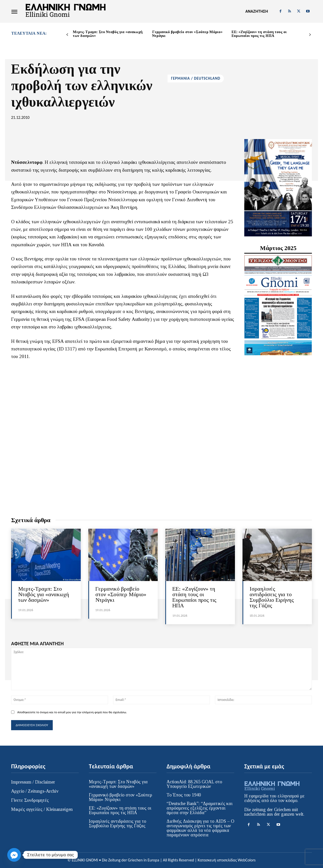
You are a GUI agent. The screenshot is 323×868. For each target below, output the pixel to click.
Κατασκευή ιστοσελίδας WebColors (226, 860)
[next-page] (310, 35)
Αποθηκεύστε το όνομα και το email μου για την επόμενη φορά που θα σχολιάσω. (72, 712)
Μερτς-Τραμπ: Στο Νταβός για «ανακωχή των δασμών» (108, 34)
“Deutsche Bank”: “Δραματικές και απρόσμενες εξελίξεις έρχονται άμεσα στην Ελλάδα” (199, 808)
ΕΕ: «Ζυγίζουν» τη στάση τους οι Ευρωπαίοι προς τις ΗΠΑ (259, 34)
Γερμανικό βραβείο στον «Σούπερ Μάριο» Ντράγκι (187, 34)
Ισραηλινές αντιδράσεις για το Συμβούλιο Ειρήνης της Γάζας (272, 597)
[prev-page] (67, 35)
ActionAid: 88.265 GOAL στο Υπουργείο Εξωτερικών (194, 784)
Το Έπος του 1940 (184, 795)
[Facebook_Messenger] (14, 855)
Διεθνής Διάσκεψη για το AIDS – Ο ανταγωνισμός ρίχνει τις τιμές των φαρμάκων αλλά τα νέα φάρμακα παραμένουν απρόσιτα (200, 828)
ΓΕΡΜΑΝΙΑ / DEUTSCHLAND (196, 79)
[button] (257, 11)
